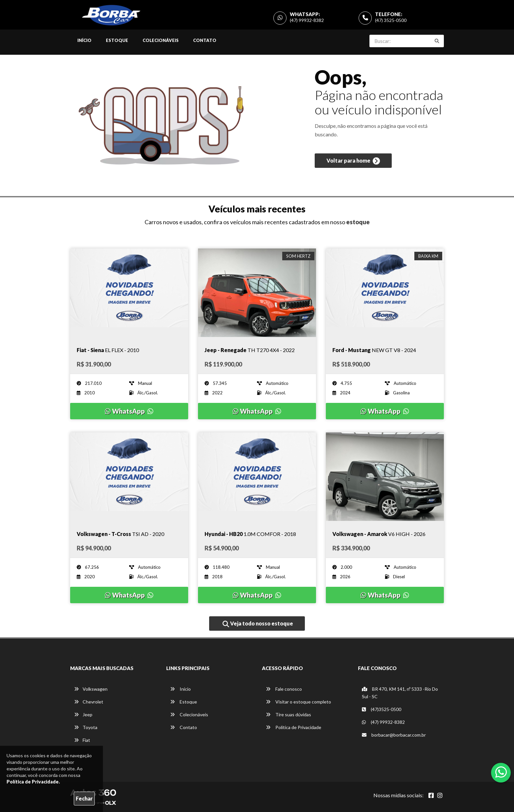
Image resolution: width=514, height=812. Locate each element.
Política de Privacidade (294, 727)
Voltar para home (353, 161)
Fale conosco (284, 689)
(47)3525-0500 (382, 709)
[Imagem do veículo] (129, 293)
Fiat (82, 740)
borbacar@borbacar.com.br (394, 735)
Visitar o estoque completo (298, 702)
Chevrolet (89, 702)
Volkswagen (91, 689)
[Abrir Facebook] (431, 795)
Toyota (86, 727)
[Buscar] (437, 41)
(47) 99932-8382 (307, 20)
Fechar (84, 798)
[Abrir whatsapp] (501, 772)
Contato (205, 40)
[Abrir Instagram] (440, 795)
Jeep (83, 714)
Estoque (117, 40)
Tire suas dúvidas (288, 714)
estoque (358, 222)
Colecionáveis (161, 40)
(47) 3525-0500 (391, 20)
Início (84, 40)
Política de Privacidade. (33, 782)
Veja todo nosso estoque (258, 624)
